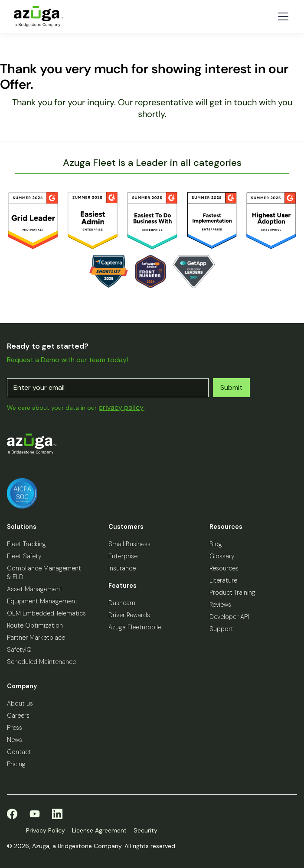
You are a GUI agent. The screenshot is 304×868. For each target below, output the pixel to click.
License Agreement (99, 830)
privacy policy (121, 407)
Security (145, 830)
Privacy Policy (46, 830)
